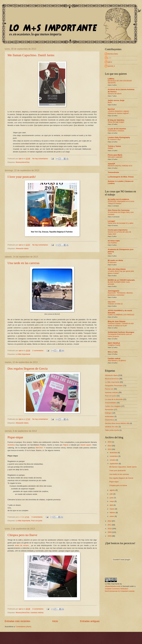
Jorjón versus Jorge (116, 100)
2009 (110, 532)
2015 (110, 442)
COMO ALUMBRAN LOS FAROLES (121, 315)
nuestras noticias (37, 613)
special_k (111, 66)
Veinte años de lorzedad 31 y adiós (121, 223)
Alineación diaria (22, 248)
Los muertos (112, 243)
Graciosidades (110, 403)
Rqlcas (66, 445)
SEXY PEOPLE (114, 343)
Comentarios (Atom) (24, 627)
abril (112, 505)
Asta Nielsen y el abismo (117, 361)
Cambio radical (114, 358)
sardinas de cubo (112, 427)
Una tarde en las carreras (24, 263)
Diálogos (108, 413)
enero (112, 516)
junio (112, 498)
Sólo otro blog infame (117, 269)
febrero (113, 513)
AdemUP (111, 164)
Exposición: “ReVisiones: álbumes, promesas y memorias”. (120, 294)
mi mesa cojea (114, 241)
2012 (110, 521)
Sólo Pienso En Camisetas (119, 210)
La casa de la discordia (114, 399)
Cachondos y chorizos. (116, 131)
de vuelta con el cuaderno (118, 199)
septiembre (114, 464)
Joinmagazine (114, 291)
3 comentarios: (37, 517)
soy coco (112, 302)
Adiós (110, 254)
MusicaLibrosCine (23, 162)
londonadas (109, 416)
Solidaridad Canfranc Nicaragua (121, 332)
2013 (110, 449)
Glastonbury (110, 420)
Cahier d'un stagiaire (113, 406)
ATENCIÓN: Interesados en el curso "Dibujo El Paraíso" (121, 202)
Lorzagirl (111, 221)
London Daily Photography (119, 137)
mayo (112, 501)
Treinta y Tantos (114, 146)
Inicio (55, 621)
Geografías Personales (114, 386)
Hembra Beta (113, 54)
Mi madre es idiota (115, 260)
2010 (110, 529)
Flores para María (115, 155)
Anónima (11, 445)
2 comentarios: (38, 351)
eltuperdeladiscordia (113, 586)
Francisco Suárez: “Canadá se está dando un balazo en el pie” (121, 325)
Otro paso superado (115, 157)
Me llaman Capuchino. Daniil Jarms (31, 55)
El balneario (112, 262)
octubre (113, 460)
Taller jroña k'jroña (112, 430)
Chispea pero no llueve (22, 535)
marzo (112, 509)
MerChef (39, 448)
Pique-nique (15, 437)
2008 (110, 536)
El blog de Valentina (116, 120)
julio (111, 494)
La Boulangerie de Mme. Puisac (121, 177)
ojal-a (110, 62)
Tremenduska (113, 172)
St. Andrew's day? (114, 140)
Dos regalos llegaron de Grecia (28, 369)
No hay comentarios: (41, 159)
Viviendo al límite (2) (115, 304)
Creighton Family (114, 345)
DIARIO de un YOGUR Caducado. (121, 280)
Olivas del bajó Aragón (116, 122)
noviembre (114, 456)
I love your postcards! (22, 177)
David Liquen (86, 445)
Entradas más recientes (17, 621)
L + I (109, 58)
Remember (109, 410)
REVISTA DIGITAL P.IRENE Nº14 (120, 166)
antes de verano (22, 545)
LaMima (111, 79)
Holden (110, 148)
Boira (110, 102)
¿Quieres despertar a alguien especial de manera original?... (119, 112)
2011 (110, 525)
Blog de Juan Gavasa (117, 321)
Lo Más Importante (23, 354)
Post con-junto (37, 521)
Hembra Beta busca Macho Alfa (117, 423)
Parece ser (109, 389)
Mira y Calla (113, 352)
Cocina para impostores (118, 230)
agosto (112, 490)
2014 (110, 446)
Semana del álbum (115, 94)
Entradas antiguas (90, 621)
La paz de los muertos (117, 129)
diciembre (114, 453)
